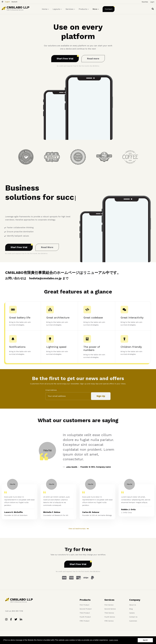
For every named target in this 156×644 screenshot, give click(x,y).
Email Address (51, 390)
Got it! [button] (145, 640)
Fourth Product (85, 617)
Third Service (109, 613)
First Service (109, 605)
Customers (133, 621)
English (7, 2)
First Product (84, 605)
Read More (47, 247)
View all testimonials (77, 529)
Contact (109, 9)
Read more (93, 59)
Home (46, 11)
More (96, 11)
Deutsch (14, 2)
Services (70, 11)
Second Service (110, 609)
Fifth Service (109, 621)
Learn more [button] (114, 640)
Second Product (86, 609)
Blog (131, 609)
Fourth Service (110, 617)
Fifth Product (84, 621)
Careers (132, 613)
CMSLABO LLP (18, 7)
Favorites (145, 2)
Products (84, 11)
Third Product (85, 613)
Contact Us (133, 617)
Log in (152, 2)
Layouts (57, 11)
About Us (133, 605)
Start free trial (65, 59)
